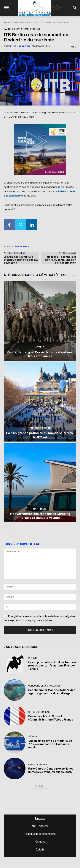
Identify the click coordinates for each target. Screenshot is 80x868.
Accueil (7, 22)
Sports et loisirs (40, 428)
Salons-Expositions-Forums (55, 22)
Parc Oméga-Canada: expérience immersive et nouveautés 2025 (51, 770)
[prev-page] (6, 530)
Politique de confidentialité (40, 834)
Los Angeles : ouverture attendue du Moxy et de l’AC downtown (21, 260)
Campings (40, 509)
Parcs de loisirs (38, 764)
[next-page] (12, 530)
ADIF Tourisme (40, 826)
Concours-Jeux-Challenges (44, 686)
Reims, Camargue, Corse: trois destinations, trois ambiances (40, 354)
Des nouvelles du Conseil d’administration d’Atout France (51, 718)
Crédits (40, 849)
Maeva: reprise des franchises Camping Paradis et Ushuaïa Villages (40, 516)
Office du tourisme (39, 712)
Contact (40, 842)
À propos (40, 818)
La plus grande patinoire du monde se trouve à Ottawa (40, 435)
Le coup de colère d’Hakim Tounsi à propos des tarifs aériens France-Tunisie (52, 666)
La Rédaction (22, 46)
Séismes (33, 737)
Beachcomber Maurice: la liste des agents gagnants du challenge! (52, 692)
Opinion (32, 658)
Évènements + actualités (26, 22)
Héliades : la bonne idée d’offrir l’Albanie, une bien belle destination (61, 260)
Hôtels (40, 347)
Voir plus (40, 786)
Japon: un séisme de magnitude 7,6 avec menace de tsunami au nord (50, 744)
